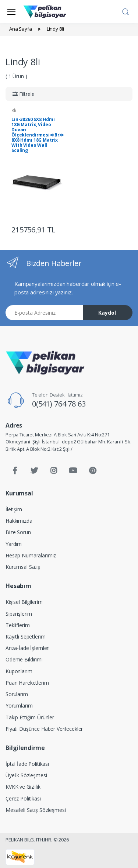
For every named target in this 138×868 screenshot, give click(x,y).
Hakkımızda (19, 521)
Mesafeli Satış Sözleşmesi (36, 810)
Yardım (14, 544)
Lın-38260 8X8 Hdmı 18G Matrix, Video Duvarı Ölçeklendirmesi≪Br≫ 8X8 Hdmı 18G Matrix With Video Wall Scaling (38, 135)
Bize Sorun (18, 532)
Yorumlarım (19, 706)
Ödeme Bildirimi (24, 659)
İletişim (14, 509)
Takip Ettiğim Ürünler (30, 717)
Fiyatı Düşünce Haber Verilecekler (44, 729)
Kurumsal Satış (23, 567)
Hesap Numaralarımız (31, 555)
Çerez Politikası (23, 798)
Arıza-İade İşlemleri (28, 648)
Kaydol (107, 313)
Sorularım (17, 694)
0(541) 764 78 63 (59, 404)
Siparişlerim (19, 614)
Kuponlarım (19, 671)
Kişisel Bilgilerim (24, 602)
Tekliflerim (17, 625)
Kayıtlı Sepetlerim (25, 637)
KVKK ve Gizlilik (23, 787)
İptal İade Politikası (27, 764)
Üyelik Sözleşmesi (26, 775)
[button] (125, 11)
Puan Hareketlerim (27, 683)
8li (14, 110)
